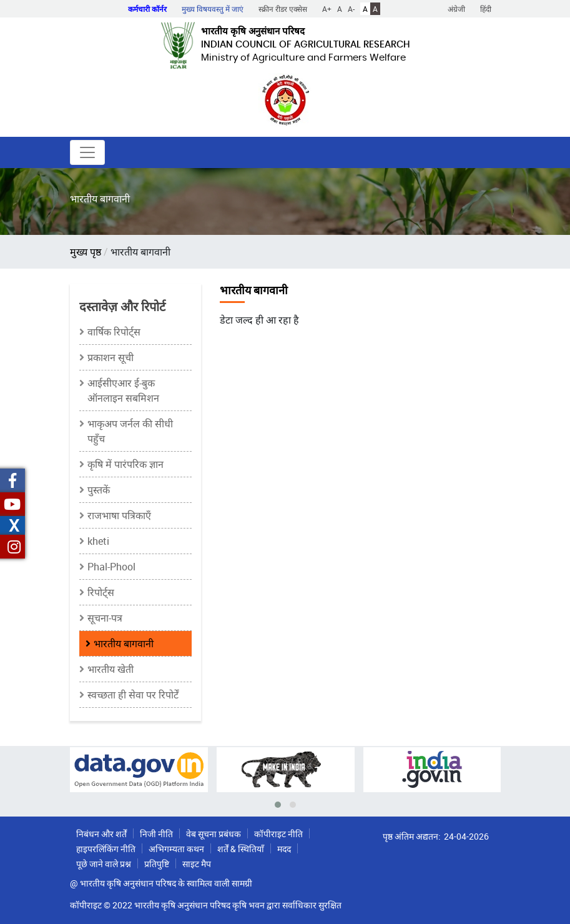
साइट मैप (197, 864)
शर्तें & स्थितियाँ (241, 849)
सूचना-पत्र (105, 618)
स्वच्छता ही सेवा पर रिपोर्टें (133, 695)
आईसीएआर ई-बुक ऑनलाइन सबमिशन (123, 390)
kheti (98, 541)
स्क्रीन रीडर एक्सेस (283, 9)
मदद (284, 849)
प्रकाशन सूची (111, 357)
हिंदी (486, 9)
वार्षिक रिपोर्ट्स (114, 332)
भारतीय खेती (111, 669)
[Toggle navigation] (87, 152)
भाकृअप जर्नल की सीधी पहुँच (130, 431)
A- (351, 9)
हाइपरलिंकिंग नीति (106, 849)
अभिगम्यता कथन (176, 849)
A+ (327, 9)
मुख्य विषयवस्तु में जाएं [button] (213, 9)
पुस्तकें (99, 490)
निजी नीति (156, 834)
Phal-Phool (111, 567)
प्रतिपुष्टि (157, 864)
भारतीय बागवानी (124, 643)
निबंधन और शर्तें (101, 834)
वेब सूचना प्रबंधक (214, 834)
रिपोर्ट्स (101, 592)
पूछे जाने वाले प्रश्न (104, 864)
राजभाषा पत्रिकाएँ (119, 515)
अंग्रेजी (456, 9)
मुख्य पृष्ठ (86, 252)
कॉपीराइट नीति (278, 834)
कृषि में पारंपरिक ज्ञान (125, 464)
